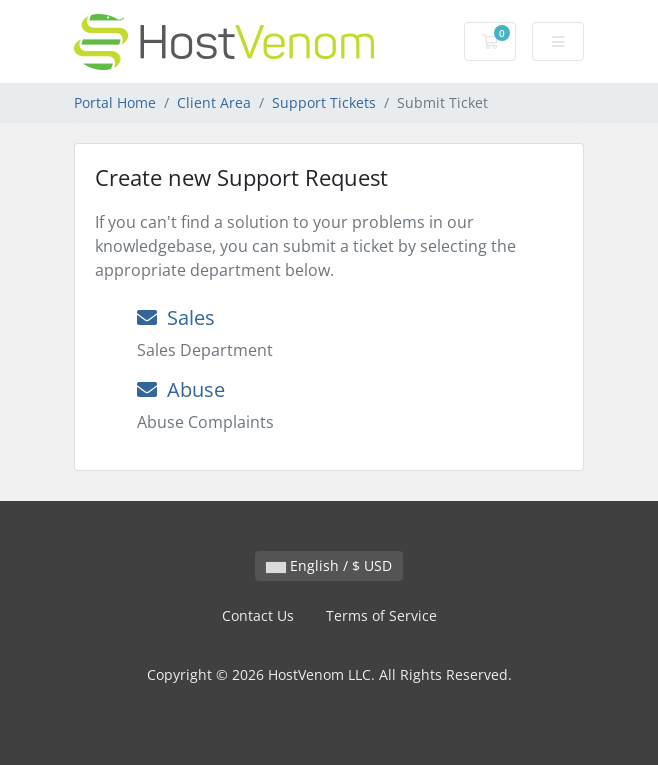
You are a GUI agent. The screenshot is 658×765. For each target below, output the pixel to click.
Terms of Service (381, 615)
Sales (176, 317)
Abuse (181, 389)
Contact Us (258, 615)
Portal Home (115, 102)
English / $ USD (329, 565)
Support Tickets (324, 102)
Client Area (214, 102)
